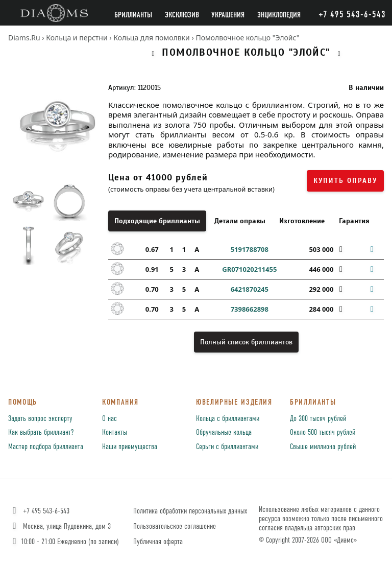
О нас (109, 419)
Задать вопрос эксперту (40, 419)
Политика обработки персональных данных (190, 511)
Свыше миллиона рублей (323, 447)
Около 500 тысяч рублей (323, 433)
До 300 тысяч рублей (318, 419)
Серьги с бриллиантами (227, 447)
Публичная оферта (158, 542)
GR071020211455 (249, 269)
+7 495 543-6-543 (40, 511)
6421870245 (250, 289)
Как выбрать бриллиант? (41, 433)
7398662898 (250, 309)
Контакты (115, 433)
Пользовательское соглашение (175, 526)
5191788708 (250, 249)
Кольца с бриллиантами (228, 419)
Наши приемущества (130, 447)
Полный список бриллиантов (246, 342)
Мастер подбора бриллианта (46, 447)
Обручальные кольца (224, 433)
